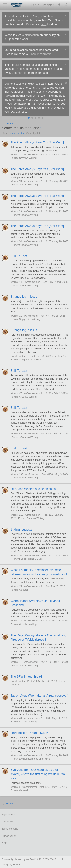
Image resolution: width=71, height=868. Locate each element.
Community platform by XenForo (33, 859)
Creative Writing (28, 158)
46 (20, 755)
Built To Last (19, 256)
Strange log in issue (24, 297)
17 (20, 154)
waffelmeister (17, 133)
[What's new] (59, 5)
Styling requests (21, 529)
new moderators (41, 54)
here (44, 24)
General (23, 590)
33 (20, 211)
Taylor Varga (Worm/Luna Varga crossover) (40, 696)
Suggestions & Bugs (30, 319)
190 (21, 474)
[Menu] (5, 5)
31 (20, 316)
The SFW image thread (26, 677)
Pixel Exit (18, 865)
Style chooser (9, 815)
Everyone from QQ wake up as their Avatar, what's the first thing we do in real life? (38, 774)
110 (21, 515)
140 (21, 282)
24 (20, 241)
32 (20, 621)
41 (20, 662)
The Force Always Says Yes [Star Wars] (37, 142)
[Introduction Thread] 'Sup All (30, 733)
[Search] (67, 5)
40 (20, 718)
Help (4, 843)
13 (20, 181)
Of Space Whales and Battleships (33, 489)
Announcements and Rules (35, 759)
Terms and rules (10, 829)
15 (20, 586)
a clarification (31, 35)
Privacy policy (9, 836)
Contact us (7, 822)
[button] (26, 5)
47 (20, 393)
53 (20, 434)
